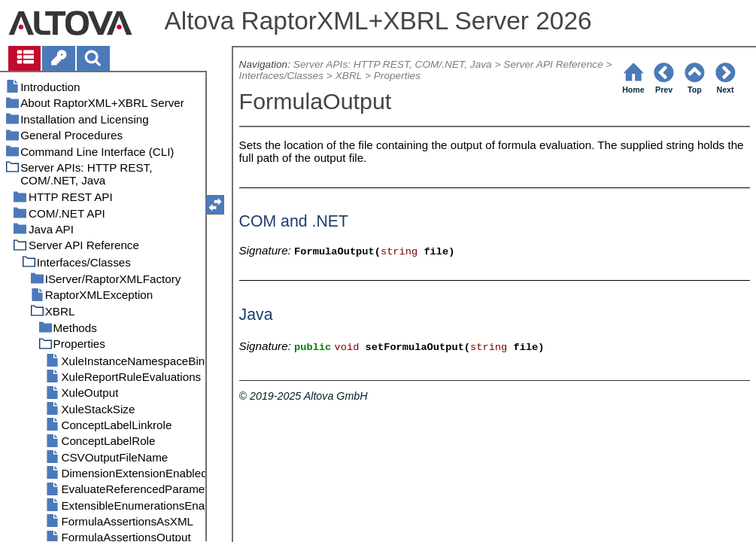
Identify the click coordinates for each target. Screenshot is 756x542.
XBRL (349, 76)
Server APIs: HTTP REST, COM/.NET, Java (393, 64)
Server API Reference (553, 64)
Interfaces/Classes (281, 76)
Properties (397, 76)
